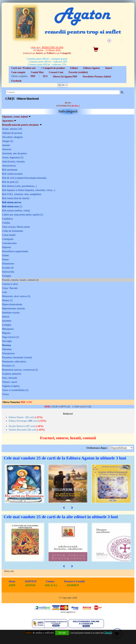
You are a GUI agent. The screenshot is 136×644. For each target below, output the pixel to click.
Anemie (6, 145)
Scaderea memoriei (12, 374)
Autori (109, 68)
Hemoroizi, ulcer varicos (16, 296)
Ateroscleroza (9, 166)
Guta (5, 292)
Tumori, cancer (10, 382)
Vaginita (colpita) (11, 386)
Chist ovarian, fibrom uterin (16, 227)
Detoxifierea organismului (15, 251)
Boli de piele (10, 182)
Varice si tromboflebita (15, 390)
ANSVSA (30, 585)
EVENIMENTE (68, 106)
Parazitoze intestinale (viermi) (17, 357)
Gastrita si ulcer (10, 284)
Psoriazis (8, 366)
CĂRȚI (10, 99)
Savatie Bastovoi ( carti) (26, 426)
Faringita (7, 276)
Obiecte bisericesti (28, 99)
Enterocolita (8, 272)
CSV (30, 402)
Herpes (7, 300)
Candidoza (7, 219)
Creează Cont (56, 72)
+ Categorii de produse (53, 68)
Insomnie (7, 321)
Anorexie (7, 149)
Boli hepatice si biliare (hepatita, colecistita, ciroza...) (29, 190)
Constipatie (8, 239)
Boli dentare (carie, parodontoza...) (19, 186)
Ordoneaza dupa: (97, 448)
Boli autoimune (10, 170)
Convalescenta (9, 243)
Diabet (5, 255)
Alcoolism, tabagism (12, 137)
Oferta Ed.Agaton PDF (65, 77)
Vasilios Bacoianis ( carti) (27, 430)
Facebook (16, 81)
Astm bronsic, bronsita (13, 162)
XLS (45, 76)
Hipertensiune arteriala (13, 309)
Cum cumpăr (18, 72)
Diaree (5, 260)
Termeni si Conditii (74, 581)
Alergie (8, 141)
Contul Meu (37, 72)
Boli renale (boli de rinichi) (16, 198)
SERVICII (31, 581)
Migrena (6, 333)
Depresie (7, 247)
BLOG (68, 103)
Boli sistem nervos (12, 202)
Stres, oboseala (10, 378)
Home (12, 581)
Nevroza (7, 345)
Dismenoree (8, 264)
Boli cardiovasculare (12, 174)
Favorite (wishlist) (78, 72)
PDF (33, 76)
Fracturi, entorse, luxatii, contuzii (20, 280)
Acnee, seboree (12, 129)
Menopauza (8, 329)
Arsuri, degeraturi (13, 157)
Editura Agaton (91, 68)
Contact (50, 581)
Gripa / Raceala (10, 288)
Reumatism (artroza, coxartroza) (20, 370)
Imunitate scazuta (11, 313)
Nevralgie (7, 341)
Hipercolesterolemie (12, 304)
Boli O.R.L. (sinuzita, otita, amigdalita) (22, 194)
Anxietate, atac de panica (15, 153)
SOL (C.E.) (51, 585)
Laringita (7, 325)
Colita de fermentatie (13, 231)
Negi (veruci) (11, 337)
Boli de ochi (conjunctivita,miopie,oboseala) (24, 178)
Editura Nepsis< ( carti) (26, 417)
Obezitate (7, 349)
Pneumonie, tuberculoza (14, 362)
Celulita (6, 223)
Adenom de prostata (12, 133)
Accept (62, 633)
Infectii (6, 317)
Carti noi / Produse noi (23, 68)
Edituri (74, 68)
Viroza (5, 394)
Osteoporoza (8, 353)
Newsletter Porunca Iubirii (97, 77)
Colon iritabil (9, 235)
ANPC (12, 585)
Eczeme (8, 268)
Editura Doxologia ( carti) (27, 421)
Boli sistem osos (12, 206)
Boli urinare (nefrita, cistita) (16, 211)
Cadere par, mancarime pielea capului (23, 215)
